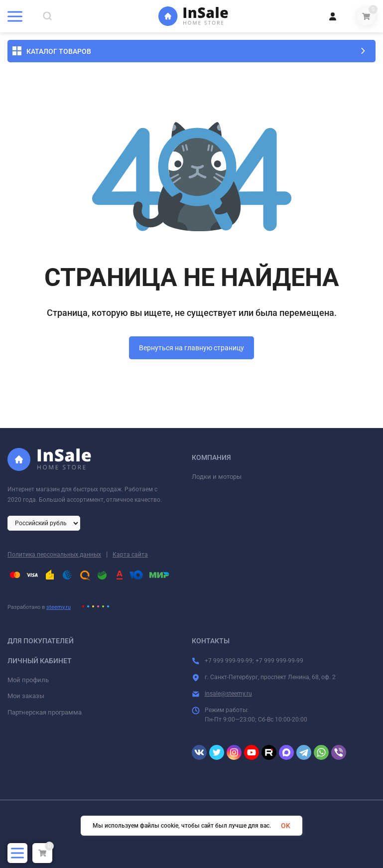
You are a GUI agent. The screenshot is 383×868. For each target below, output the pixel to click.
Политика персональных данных (54, 555)
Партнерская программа (45, 712)
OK (286, 826)
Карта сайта (130, 555)
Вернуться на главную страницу (191, 348)
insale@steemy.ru (228, 694)
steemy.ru (59, 607)
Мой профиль (28, 680)
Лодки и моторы (217, 477)
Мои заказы (26, 696)
